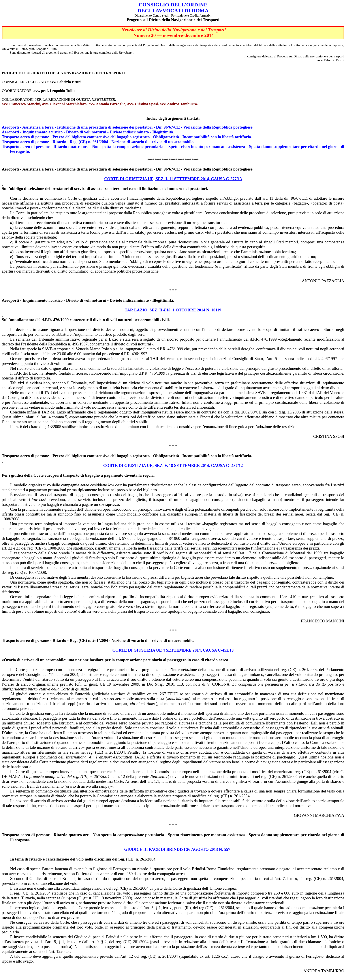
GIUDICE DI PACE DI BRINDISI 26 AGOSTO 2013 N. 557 (177, 849)
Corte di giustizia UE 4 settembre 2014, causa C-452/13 (173, 650)
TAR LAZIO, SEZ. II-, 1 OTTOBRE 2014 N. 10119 (173, 310)
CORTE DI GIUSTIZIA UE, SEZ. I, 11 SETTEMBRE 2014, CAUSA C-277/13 (173, 179)
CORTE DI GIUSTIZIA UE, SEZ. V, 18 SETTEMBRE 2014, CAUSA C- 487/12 (173, 465)
